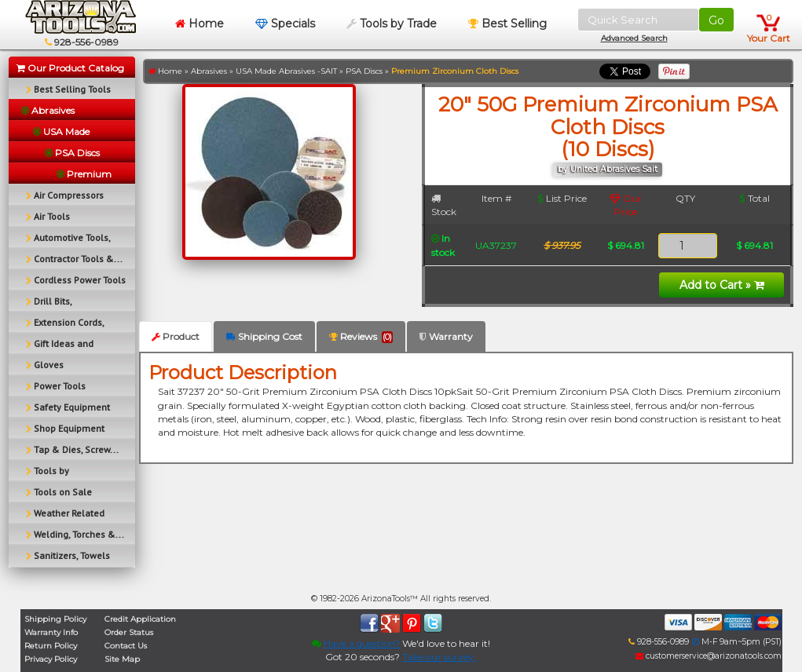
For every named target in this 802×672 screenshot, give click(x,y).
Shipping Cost (264, 336)
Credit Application (140, 619)
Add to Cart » (722, 285)
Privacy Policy (51, 659)
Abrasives (209, 71)
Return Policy (51, 646)
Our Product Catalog (70, 68)
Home (200, 24)
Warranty (446, 336)
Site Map (122, 659)
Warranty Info (51, 632)
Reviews (361, 337)
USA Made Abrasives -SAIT (286, 71)
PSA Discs (364, 71)
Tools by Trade (392, 24)
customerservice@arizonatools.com (709, 656)
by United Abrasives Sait (608, 169)
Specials (285, 24)
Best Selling (507, 24)
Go (716, 20)
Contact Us (126, 646)
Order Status (129, 632)
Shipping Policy (55, 619)
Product (176, 336)
